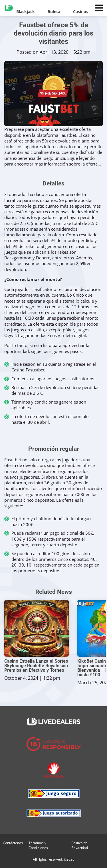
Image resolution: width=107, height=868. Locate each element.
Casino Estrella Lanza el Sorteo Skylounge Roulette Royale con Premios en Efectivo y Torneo (36, 666)
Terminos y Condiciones (38, 845)
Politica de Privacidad (80, 845)
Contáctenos (13, 843)
